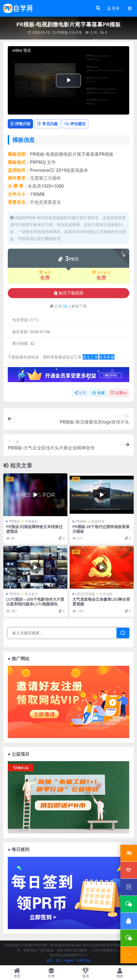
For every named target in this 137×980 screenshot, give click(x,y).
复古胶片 (31, 594)
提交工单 (90, 357)
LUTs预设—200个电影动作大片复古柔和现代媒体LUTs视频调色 (35, 602)
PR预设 (15, 521)
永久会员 (101, 273)
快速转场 (98, 521)
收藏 (98, 393)
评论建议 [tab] (75, 124)
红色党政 (106, 594)
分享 (80, 393)
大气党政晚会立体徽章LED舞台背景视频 (101, 602)
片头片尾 (75, 32)
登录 (113, 8)
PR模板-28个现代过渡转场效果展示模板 (101, 529)
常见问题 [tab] (47, 124)
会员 (45, 273)
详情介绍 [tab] (20, 124)
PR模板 (63, 32)
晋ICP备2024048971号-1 (69, 955)
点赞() (119, 393)
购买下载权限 (69, 293)
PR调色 (15, 594)
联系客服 (107, 357)
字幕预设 (31, 521)
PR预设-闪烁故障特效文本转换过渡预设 (34, 529)
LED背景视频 (85, 594)
